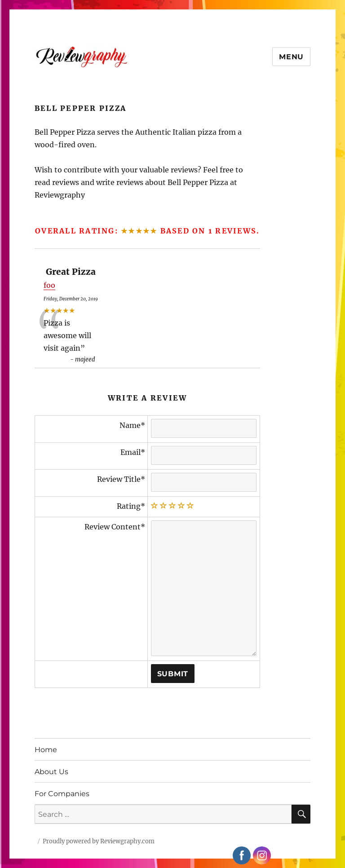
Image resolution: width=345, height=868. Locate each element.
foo (49, 285)
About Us (51, 772)
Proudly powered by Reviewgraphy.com (99, 841)
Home (46, 750)
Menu (291, 57)
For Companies (62, 794)
